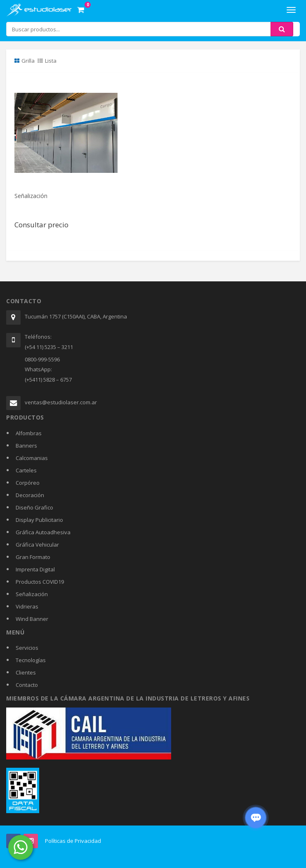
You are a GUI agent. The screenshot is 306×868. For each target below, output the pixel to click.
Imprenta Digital (35, 569)
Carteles (26, 470)
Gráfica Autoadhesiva (43, 532)
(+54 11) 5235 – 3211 (49, 347)
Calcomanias (32, 458)
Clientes (26, 672)
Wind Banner (32, 619)
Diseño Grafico (34, 507)
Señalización (31, 196)
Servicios (27, 648)
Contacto (27, 685)
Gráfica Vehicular (37, 545)
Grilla (25, 61)
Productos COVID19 (40, 582)
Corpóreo (28, 483)
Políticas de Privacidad (73, 841)
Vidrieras (27, 606)
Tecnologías (31, 660)
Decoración (30, 495)
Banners (26, 446)
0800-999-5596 (42, 359)
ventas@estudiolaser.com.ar (61, 402)
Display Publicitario (39, 520)
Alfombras (29, 433)
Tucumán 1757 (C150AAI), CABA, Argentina (76, 316)
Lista (47, 61)
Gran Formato (33, 557)
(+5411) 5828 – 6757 (48, 380)
